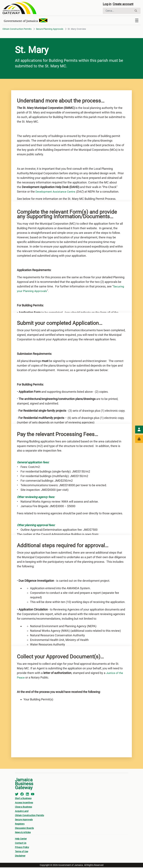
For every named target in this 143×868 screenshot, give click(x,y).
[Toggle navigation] (137, 21)
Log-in (107, 4)
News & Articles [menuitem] (23, 833)
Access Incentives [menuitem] (24, 803)
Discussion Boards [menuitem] (24, 829)
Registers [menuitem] (20, 825)
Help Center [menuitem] (21, 839)
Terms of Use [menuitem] (22, 852)
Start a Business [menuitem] (23, 799)
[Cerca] (118, 11)
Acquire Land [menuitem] (22, 812)
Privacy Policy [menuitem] (22, 848)
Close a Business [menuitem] (23, 808)
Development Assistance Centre (57, 192)
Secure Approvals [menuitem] (24, 820)
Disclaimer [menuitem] (20, 856)
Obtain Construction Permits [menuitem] (29, 816)
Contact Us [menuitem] (21, 844)
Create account (124, 4)
